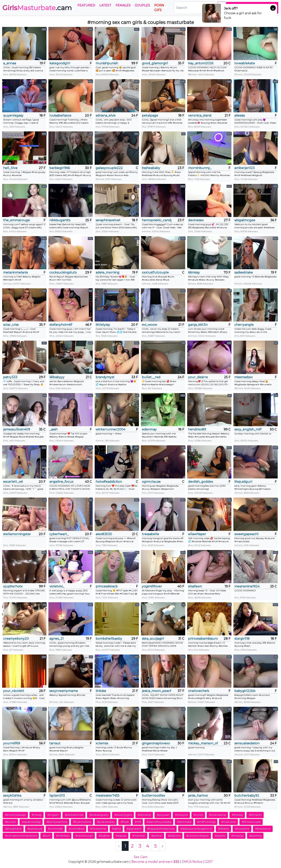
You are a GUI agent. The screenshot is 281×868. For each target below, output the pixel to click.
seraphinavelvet (108, 220)
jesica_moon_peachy (157, 691)
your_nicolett (14, 691)
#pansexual (35, 829)
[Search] (195, 8)
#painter (157, 836)
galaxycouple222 (109, 168)
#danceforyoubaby (159, 822)
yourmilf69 (12, 743)
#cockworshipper (198, 836)
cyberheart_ (59, 534)
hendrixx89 (197, 429)
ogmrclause (151, 482)
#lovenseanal (217, 815)
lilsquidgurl (243, 482)
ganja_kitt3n (198, 325)
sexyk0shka (12, 796)
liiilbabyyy (57, 377)
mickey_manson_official (203, 743)
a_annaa (10, 63)
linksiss (101, 691)
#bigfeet (104, 836)
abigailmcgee (245, 220)
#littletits (224, 829)
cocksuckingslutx (63, 272)
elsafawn (195, 586)
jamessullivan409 (17, 429)
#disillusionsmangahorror (196, 829)
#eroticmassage (16, 815)
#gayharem (134, 829)
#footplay (237, 836)
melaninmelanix (16, 272)
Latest (105, 5)
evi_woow (149, 325)
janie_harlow (198, 796)
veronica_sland (200, 116)
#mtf (138, 822)
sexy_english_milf (248, 429)
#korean (11, 822)
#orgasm (53, 815)
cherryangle (244, 325)
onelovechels (199, 691)
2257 (209, 862)
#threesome (98, 829)
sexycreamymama (64, 691)
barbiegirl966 (60, 168)
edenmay (149, 429)
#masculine (229, 822)
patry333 (10, 377)
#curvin (198, 815)
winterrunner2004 (110, 429)
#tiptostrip (144, 815)
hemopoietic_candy (157, 220)
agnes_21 (56, 639)
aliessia (240, 116)
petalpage (150, 116)
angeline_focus (61, 482)
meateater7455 (108, 796)
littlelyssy (103, 325)
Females (123, 5)
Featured (86, 5)
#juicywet (163, 815)
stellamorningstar (17, 534)
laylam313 (57, 796)
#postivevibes (106, 822)
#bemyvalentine (57, 822)
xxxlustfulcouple (155, 272)
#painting (255, 836)
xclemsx (102, 743)
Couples (142, 5)
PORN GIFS (159, 8)
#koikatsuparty (99, 815)
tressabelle (150, 534)
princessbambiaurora (203, 639)
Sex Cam (141, 857)
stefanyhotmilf (61, 325)
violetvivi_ (57, 586)
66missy (194, 272)
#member (139, 836)
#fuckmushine (82, 822)
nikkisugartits (60, 220)
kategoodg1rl (60, 63)
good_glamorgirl (155, 63)
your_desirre (198, 377)
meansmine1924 (247, 586)
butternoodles (153, 796)
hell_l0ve (10, 168)
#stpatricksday (31, 822)
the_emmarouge (16, 220)
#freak (125, 822)
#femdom (255, 815)
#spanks (220, 836)
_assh (53, 429)
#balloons (174, 836)
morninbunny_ (200, 168)
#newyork (181, 815)
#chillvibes (63, 836)
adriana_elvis (105, 116)
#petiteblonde (74, 815)
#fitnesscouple (251, 822)
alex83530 (104, 534)
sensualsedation (247, 743)
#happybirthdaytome (161, 829)
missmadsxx (244, 377)
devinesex (196, 220)
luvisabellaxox (60, 116)
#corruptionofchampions (21, 836)
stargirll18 (242, 639)
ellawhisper (197, 534)
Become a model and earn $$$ (155, 862)
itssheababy (151, 168)
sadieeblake (244, 272)
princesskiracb (107, 586)
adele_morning (108, 272)
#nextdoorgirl (84, 836)
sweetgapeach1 (246, 534)
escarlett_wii (13, 482)
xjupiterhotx (13, 586)
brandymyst (105, 377)
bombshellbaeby (109, 639)
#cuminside (55, 829)
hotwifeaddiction (109, 482)
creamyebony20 (16, 639)
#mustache (242, 829)
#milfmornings (206, 822)
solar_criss (11, 325)
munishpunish (107, 63)
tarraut (55, 743)
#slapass (121, 836)
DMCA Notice (192, 862)
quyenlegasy (13, 116)
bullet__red (151, 377)
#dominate (184, 822)
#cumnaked (76, 829)
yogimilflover (152, 586)
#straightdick (13, 829)
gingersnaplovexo (156, 743)
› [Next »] (162, 846)
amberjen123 (245, 168)
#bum (47, 836)
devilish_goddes (201, 482)
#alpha (116, 829)
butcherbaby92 (247, 796)
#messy (37, 815)
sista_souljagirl (153, 639)
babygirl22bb (245, 691)
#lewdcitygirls (123, 815)
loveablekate (245, 63)
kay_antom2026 (201, 63)
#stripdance (263, 829)
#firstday (237, 815)
